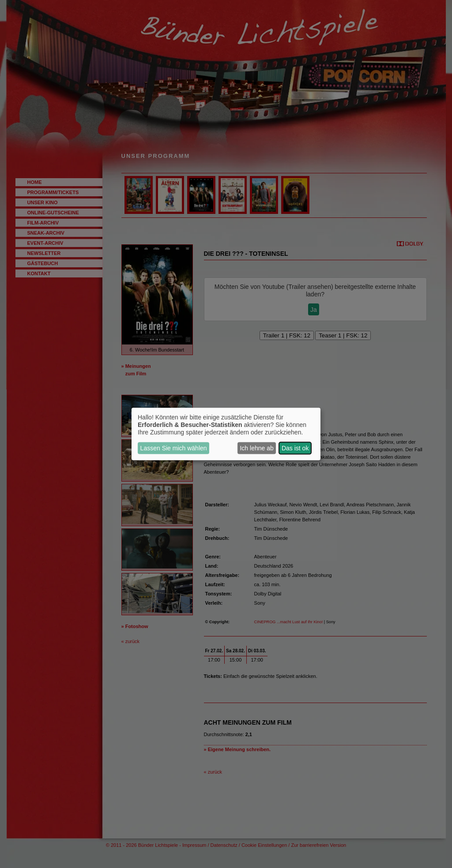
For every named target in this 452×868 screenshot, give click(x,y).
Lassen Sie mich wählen (174, 448)
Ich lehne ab (256, 448)
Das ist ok (295, 448)
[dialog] (226, 434)
